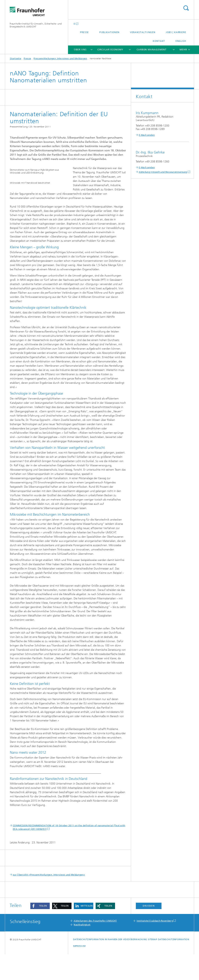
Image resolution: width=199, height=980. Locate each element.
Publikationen (110, 32)
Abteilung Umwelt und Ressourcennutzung (163, 172)
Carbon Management (152, 50)
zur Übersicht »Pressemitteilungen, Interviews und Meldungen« (49, 900)
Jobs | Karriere (176, 32)
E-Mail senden (147, 135)
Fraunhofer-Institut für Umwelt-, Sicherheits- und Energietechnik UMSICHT (36, 25)
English (181, 41)
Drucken (149, 931)
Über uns (80, 50)
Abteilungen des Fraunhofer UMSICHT (95, 946)
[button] (40, 932)
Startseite (16, 58)
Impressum (79, 972)
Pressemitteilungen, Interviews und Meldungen (60, 58)
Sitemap (152, 965)
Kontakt (159, 41)
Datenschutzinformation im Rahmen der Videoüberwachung (110, 965)
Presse (84, 32)
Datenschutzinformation (174, 965)
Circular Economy (110, 50)
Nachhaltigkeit (82, 950)
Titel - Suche (186, 8)
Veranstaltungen (143, 32)
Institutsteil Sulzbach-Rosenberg (155, 946)
